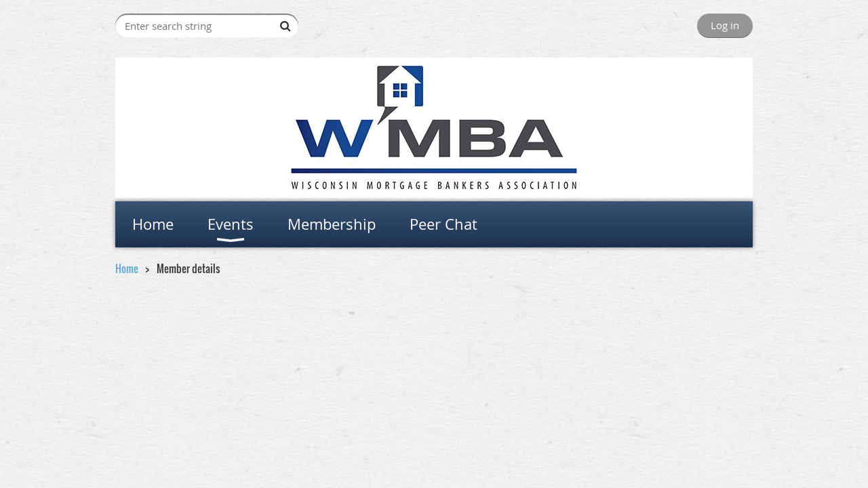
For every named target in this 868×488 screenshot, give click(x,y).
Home (127, 268)
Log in (725, 25)
